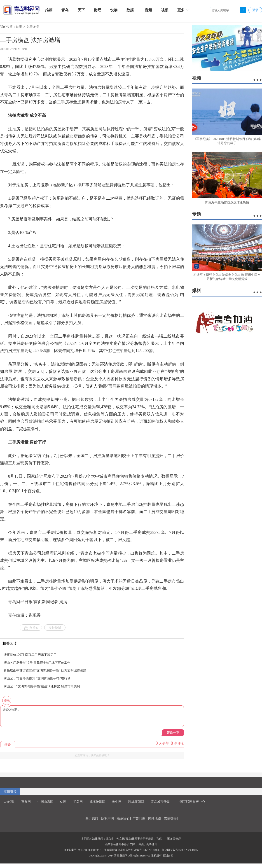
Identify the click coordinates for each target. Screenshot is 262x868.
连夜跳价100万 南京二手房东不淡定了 (30, 655)
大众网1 (9, 802)
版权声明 (108, 818)
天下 (81, 10)
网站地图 (154, 818)
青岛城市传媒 (160, 802)
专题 (196, 214)
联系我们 (123, 818)
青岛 (65, 10)
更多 (184, 10)
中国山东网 (45, 802)
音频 (148, 10)
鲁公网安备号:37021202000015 (180, 850)
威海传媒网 (97, 802)
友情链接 (10, 792)
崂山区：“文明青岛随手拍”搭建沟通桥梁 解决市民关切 (42, 686)
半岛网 (78, 802)
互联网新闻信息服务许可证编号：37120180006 (132, 850)
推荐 (49, 10)
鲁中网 (117, 802)
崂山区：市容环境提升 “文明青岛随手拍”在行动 (37, 678)
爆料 (196, 291)
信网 (63, 802)
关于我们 (92, 818)
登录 (255, 10)
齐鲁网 (26, 802)
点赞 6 (31, 628)
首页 (19, 27)
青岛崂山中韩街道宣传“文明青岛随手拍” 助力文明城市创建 (45, 671)
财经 (98, 10)
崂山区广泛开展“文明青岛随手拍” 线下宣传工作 (37, 663)
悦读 (114, 10)
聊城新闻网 (136, 802)
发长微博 (55, 628)
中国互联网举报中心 (191, 802)
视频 (165, 10)
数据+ (131, 10)
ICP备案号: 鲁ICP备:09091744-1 (83, 850)
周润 (24, 49)
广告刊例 (139, 818)
